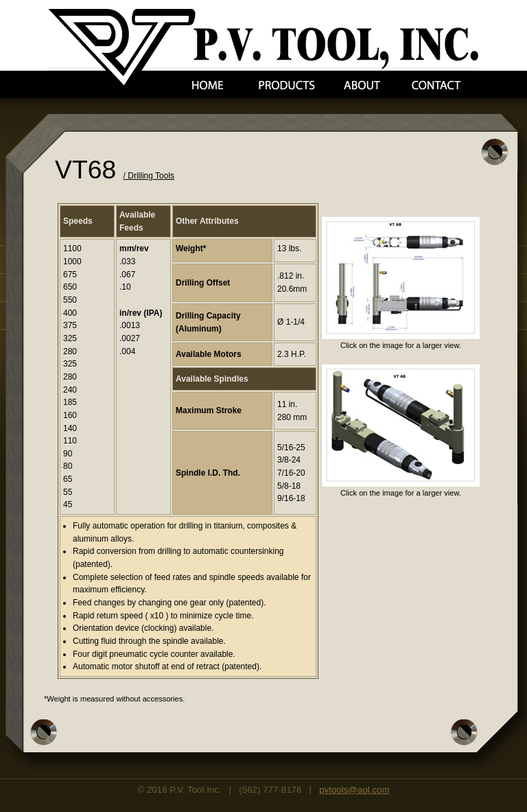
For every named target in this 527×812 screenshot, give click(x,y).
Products (287, 85)
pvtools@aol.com (354, 790)
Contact (436, 85)
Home (208, 85)
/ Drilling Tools (149, 176)
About (362, 85)
